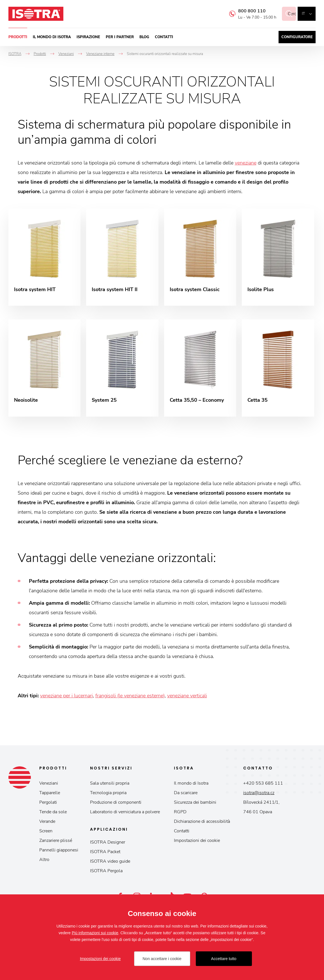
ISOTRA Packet (105, 853)
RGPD (180, 813)
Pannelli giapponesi (59, 851)
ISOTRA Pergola (106, 872)
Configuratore (297, 37)
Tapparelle (50, 794)
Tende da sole (53, 813)
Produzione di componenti (116, 803)
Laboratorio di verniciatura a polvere (125, 813)
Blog (144, 37)
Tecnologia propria (108, 794)
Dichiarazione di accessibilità (202, 823)
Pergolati (48, 803)
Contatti (164, 37)
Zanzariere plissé (56, 842)
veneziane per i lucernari (66, 697)
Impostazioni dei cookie (197, 842)
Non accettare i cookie (162, 959)
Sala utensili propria (110, 784)
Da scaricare (186, 794)
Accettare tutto (224, 959)
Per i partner (120, 37)
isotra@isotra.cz (259, 794)
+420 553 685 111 (263, 784)
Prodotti (18, 37)
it (303, 14)
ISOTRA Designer (108, 843)
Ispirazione (88, 37)
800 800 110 (245, 11)
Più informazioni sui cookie (95, 933)
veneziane (246, 163)
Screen (46, 832)
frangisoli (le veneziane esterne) (130, 697)
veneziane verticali (187, 697)
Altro (44, 861)
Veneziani (49, 784)
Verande (47, 823)
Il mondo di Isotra (52, 37)
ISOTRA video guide (110, 862)
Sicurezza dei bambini (195, 803)
